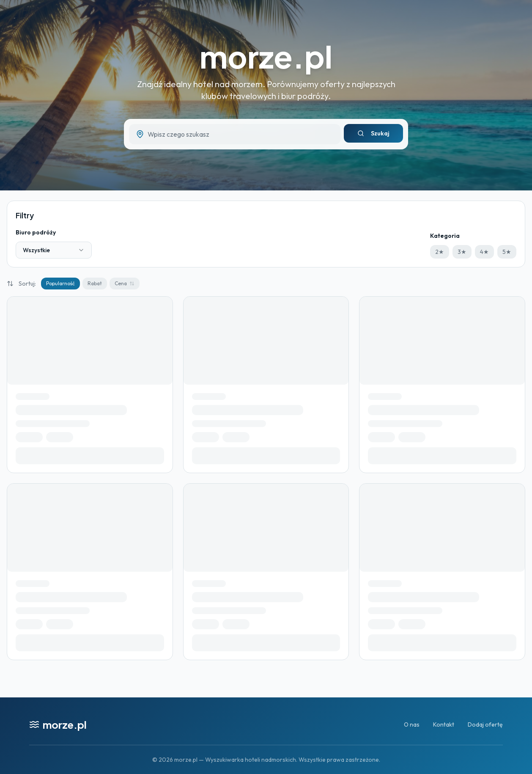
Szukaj (373, 133)
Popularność (60, 283)
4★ (484, 252)
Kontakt (444, 724)
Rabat (95, 283)
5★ (507, 252)
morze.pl (266, 56)
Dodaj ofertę (485, 724)
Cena (125, 283)
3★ (462, 252)
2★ (440, 252)
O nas (412, 724)
